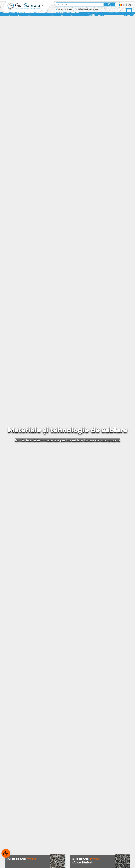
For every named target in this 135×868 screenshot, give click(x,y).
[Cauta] (109, 4)
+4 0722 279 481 (65, 9)
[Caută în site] (80, 4)
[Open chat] (6, 853)
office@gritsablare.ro (88, 9)
